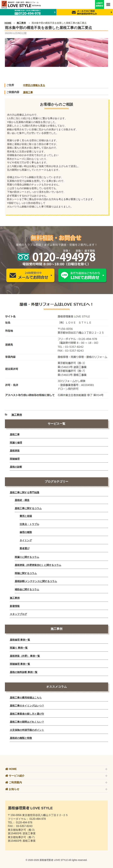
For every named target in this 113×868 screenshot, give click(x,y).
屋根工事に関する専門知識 (24, 492)
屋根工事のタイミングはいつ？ (27, 706)
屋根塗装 (15, 451)
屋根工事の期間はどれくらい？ (27, 722)
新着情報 (15, 606)
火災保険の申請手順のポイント (27, 730)
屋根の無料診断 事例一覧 (24, 672)
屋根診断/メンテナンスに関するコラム (36, 581)
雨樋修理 (15, 459)
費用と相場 (26, 516)
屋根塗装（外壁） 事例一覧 (25, 656)
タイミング (26, 540)
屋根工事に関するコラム (28, 508)
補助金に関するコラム (27, 589)
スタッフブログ (18, 614)
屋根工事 (28, 92)
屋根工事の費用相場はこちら (26, 698)
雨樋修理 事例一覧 (20, 664)
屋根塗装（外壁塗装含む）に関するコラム (38, 565)
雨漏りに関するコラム (27, 557)
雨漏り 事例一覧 (19, 648)
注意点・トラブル (29, 524)
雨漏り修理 (16, 443)
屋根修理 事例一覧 (20, 640)
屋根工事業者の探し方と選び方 (27, 714)
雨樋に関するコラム (26, 573)
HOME (8, 23)
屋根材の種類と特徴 (21, 738)
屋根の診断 (16, 467)
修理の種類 (26, 532)
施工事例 (21, 23)
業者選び (24, 548)
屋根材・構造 (22, 500)
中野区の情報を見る (34, 85)
